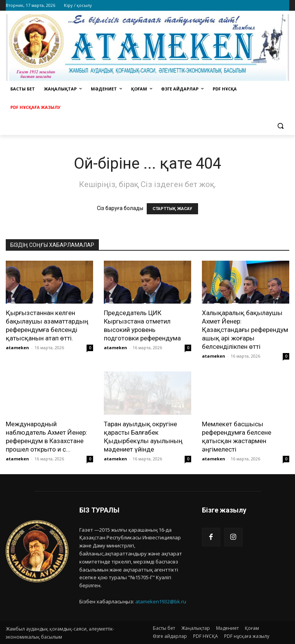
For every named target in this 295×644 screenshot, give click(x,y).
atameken (17, 347)
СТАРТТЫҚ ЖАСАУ (172, 209)
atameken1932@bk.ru (161, 601)
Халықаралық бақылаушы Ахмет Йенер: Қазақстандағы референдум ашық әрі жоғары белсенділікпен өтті (245, 330)
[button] (280, 126)
